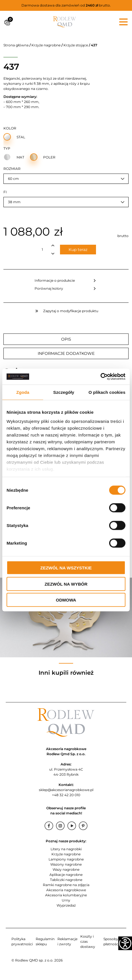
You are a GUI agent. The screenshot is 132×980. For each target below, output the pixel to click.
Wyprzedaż (66, 905)
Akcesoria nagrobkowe (66, 890)
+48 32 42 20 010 (66, 795)
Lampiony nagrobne (66, 859)
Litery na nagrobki (66, 849)
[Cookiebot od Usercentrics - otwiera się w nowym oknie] (100, 377)
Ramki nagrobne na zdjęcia (66, 885)
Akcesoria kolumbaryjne (66, 895)
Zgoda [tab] (23, 392)
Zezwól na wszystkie (66, 568)
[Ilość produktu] (42, 250)
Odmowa (66, 600)
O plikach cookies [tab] (107, 392)
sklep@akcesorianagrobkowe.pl (66, 790)
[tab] (66, 339)
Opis (66, 339)
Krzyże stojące (76, 45)
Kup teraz (78, 250)
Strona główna (16, 45)
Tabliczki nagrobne (66, 880)
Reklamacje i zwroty (67, 941)
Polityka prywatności (22, 941)
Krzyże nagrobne (46, 45)
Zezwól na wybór (66, 584)
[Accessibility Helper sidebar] (125, 943)
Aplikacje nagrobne (66, 875)
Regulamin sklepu (45, 941)
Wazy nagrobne (66, 869)
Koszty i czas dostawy (88, 941)
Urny (66, 900)
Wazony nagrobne (66, 864)
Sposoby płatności (111, 941)
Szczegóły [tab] (64, 392)
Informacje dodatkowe (66, 353)
